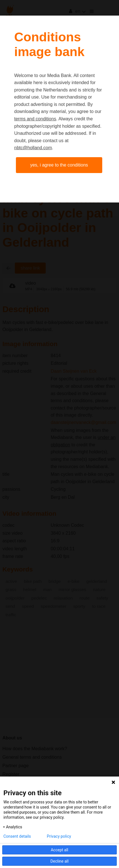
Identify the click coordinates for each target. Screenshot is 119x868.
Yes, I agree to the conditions (59, 165)
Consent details (17, 836)
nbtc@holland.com (33, 148)
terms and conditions (35, 119)
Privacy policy (59, 836)
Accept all (60, 850)
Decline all (60, 861)
